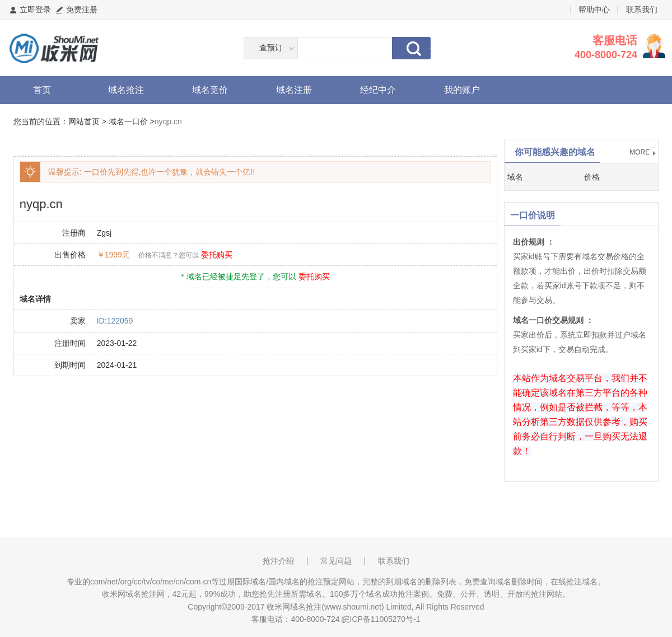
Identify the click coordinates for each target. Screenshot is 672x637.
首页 (42, 90)
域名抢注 (126, 90)
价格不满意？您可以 (169, 255)
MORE (640, 152)
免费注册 (82, 10)
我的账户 (462, 90)
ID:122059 (115, 321)
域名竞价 (210, 90)
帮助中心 (594, 10)
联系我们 (642, 10)
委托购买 (217, 255)
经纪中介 (378, 90)
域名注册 (294, 90)
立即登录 (35, 10)
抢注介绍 (278, 561)
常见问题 (336, 561)
